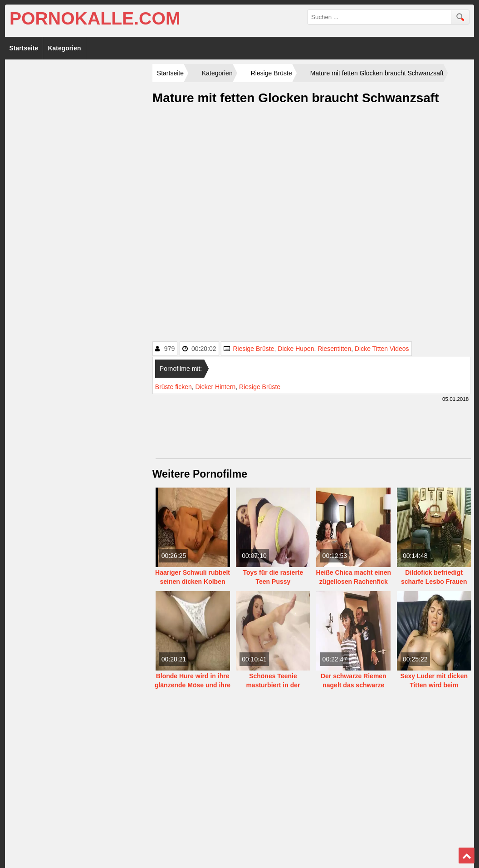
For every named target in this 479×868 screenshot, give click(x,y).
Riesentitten (334, 349)
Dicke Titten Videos (382, 349)
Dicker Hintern (216, 387)
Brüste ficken (174, 387)
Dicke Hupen (296, 349)
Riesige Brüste (253, 349)
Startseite (24, 48)
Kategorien (64, 48)
